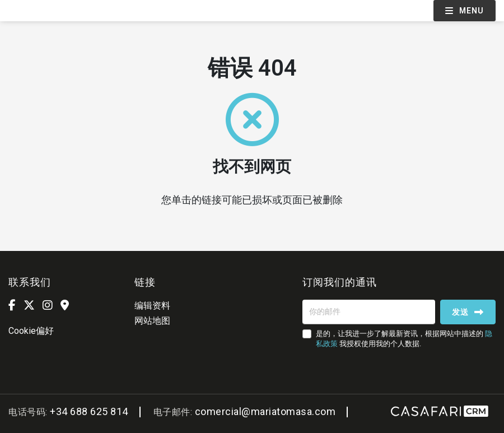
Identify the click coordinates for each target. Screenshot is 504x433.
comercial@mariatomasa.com (265, 411)
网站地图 (152, 321)
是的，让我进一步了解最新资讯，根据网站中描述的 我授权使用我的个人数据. (404, 339)
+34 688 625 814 (89, 411)
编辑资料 (152, 306)
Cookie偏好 (31, 331)
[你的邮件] (369, 312)
